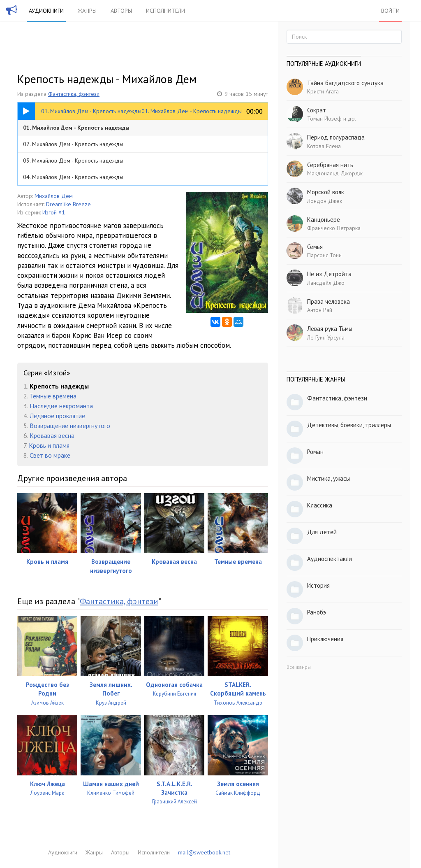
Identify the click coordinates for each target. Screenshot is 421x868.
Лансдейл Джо (326, 283)
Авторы (121, 11)
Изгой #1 (54, 212)
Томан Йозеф (324, 119)
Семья (315, 247)
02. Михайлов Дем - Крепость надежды (73, 144)
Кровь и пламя (49, 445)
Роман (315, 452)
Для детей (322, 532)
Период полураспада (336, 137)
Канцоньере (324, 220)
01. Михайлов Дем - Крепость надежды (76, 128)
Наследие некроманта (61, 406)
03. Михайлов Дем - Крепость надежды (73, 161)
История (318, 585)
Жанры (87, 11)
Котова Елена (324, 146)
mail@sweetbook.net (204, 852)
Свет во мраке (50, 455)
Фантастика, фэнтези (74, 94)
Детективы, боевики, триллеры (349, 425)
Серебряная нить (330, 165)
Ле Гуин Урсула (326, 337)
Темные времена (53, 396)
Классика (320, 505)
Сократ (317, 110)
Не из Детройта (329, 274)
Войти (390, 11)
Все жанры (299, 667)
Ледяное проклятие (57, 416)
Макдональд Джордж (335, 173)
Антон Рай (320, 310)
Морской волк (326, 192)
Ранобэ (317, 612)
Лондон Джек (325, 201)
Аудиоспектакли (330, 559)
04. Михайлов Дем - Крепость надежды (73, 177)
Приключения (325, 639)
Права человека (328, 301)
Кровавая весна (52, 435)
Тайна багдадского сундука (345, 83)
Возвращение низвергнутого (70, 426)
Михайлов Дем (54, 196)
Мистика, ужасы (328, 478)
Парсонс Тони (324, 255)
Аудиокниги (46, 11)
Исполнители (165, 11)
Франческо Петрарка (334, 228)
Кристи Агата (323, 91)
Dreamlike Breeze (68, 204)
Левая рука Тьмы (330, 329)
